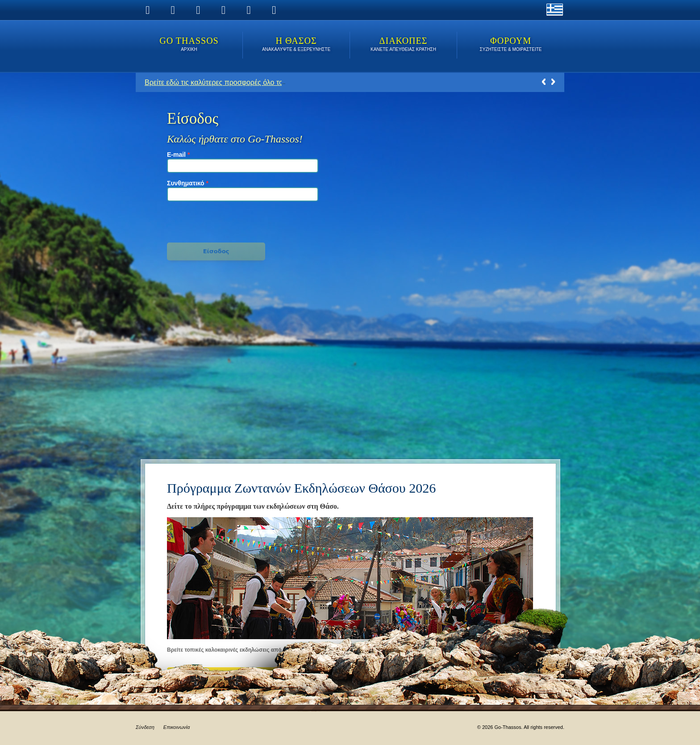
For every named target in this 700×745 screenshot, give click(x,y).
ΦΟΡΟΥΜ (511, 45)
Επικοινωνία (177, 727)
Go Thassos (189, 45)
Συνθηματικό (188, 183)
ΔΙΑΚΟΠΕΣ (403, 45)
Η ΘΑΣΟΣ (296, 45)
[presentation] (217, 220)
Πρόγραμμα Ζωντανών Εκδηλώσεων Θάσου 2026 (301, 488)
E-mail (178, 155)
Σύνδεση (145, 727)
